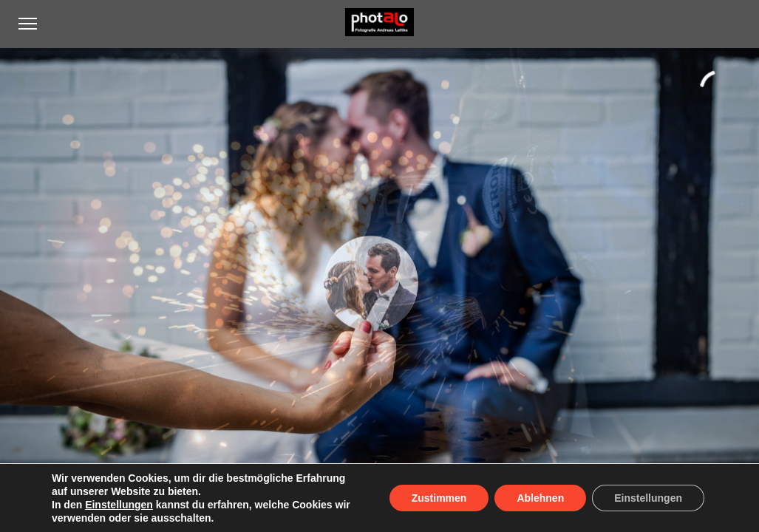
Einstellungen (119, 505)
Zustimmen (439, 498)
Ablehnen (540, 498)
